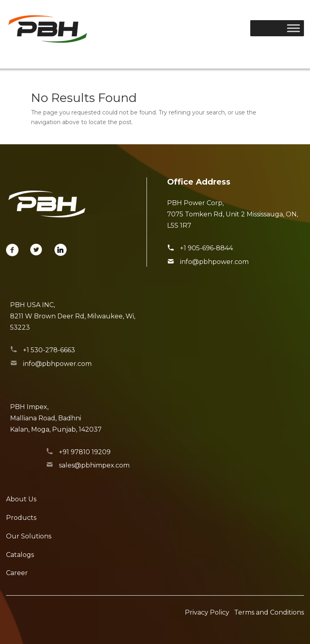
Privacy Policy (207, 612)
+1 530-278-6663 (49, 350)
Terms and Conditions (269, 612)
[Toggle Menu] (293, 28)
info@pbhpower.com (214, 262)
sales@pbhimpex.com (94, 465)
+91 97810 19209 (85, 452)
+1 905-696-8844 (206, 248)
